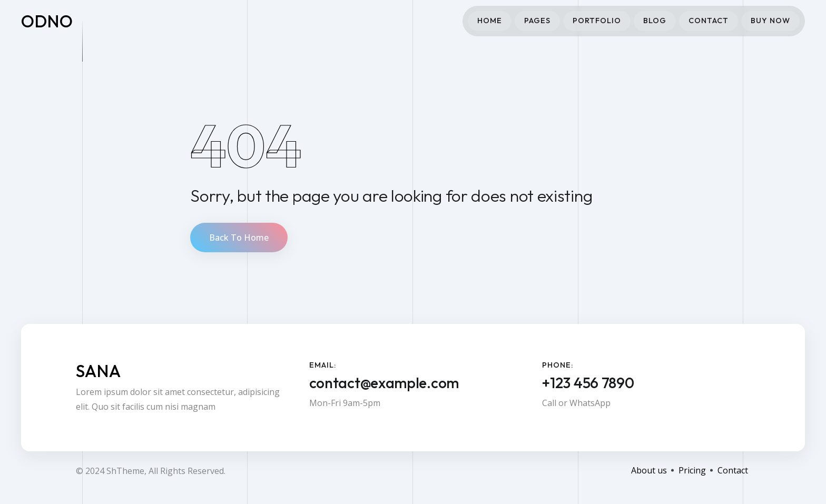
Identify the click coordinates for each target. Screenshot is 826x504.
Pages (537, 21)
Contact (709, 21)
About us (649, 470)
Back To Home (239, 238)
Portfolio (597, 21)
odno (47, 21)
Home (490, 21)
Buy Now (770, 21)
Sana (99, 371)
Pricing (692, 470)
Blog (655, 21)
